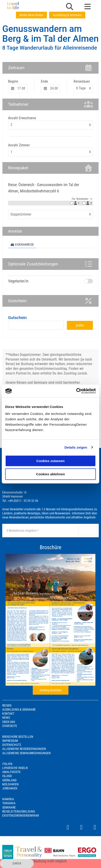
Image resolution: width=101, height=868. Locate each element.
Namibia (8, 799)
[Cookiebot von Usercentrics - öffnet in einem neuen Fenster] (76, 391)
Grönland (9, 780)
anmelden (88, 531)
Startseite (10, 726)
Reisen (7, 705)
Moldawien (10, 784)
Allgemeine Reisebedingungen (24, 749)
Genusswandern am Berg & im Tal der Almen (50, 34)
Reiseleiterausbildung (19, 811)
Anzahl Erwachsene (22, 118)
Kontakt (8, 714)
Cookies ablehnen (50, 474)
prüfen (80, 325)
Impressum (10, 741)
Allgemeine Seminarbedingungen (26, 753)
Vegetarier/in (18, 281)
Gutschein (17, 318)
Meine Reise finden (31, 15)
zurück (17, 864)
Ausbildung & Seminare (67, 15)
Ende (44, 81)
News (6, 718)
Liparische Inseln (15, 768)
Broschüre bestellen (18, 737)
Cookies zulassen (50, 461)
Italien (7, 764)
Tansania (9, 803)
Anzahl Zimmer (19, 145)
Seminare (9, 807)
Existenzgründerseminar (21, 815)
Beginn (13, 81)
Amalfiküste (11, 772)
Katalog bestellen (51, 690)
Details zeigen (76, 447)
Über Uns (9, 722)
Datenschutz (12, 745)
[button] (70, 7)
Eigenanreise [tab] (22, 245)
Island (7, 776)
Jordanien (10, 788)
